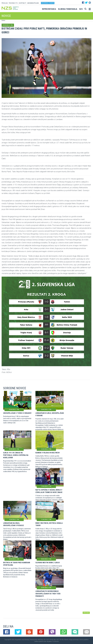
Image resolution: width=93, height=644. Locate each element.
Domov (3, 20)
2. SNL (11, 25)
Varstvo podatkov (84, 640)
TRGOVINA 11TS (13, 3)
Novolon (57, 641)
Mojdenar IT (50, 641)
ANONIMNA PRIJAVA (33, 3)
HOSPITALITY (22, 3)
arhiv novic (86, 613)
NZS (81, 9)
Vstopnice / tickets (48, 3)
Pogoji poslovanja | (74, 640)
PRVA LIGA (5, 3)
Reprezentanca (49, 9)
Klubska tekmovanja (68, 9)
